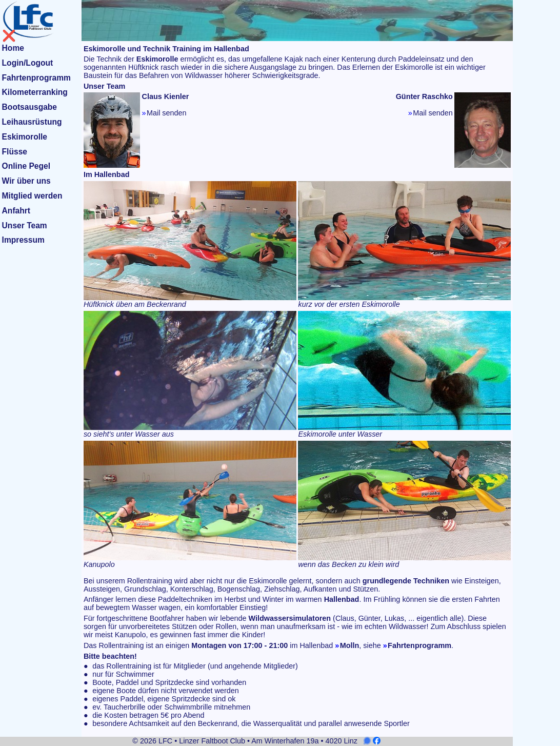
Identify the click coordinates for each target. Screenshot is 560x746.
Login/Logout (28, 63)
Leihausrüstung (32, 122)
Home (13, 48)
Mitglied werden (32, 196)
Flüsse (15, 152)
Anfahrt (16, 211)
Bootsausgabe (29, 107)
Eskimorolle (25, 137)
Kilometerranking (35, 92)
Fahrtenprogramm (36, 78)
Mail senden (167, 113)
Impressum (23, 240)
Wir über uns (26, 181)
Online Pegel (26, 166)
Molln (350, 645)
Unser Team (25, 225)
